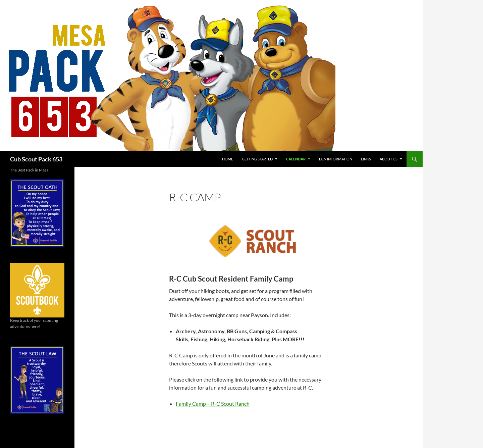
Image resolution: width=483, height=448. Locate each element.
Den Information (336, 159)
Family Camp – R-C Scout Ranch (213, 404)
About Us (389, 159)
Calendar (296, 159)
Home (228, 159)
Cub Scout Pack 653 (36, 159)
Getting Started (257, 159)
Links (366, 159)
